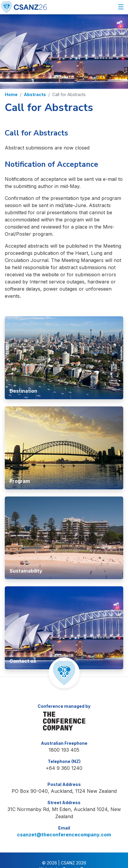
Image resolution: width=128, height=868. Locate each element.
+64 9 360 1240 (64, 756)
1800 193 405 (64, 738)
